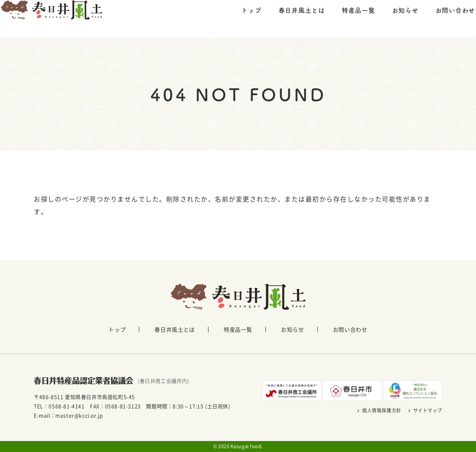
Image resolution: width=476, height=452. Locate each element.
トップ (235, 18)
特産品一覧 (342, 18)
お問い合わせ (439, 18)
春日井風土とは (286, 18)
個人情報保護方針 (381, 410)
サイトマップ (428, 410)
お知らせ (389, 18)
